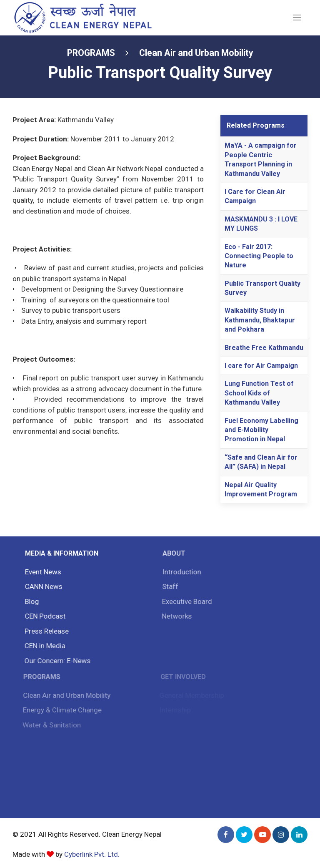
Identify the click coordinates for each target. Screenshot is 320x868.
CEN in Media (43, 646)
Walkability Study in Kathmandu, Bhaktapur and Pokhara (260, 320)
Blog (30, 601)
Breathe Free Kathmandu (264, 348)
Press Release (45, 631)
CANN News (42, 586)
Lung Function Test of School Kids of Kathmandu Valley (259, 393)
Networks (175, 616)
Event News (42, 572)
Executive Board (185, 601)
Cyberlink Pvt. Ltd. (92, 854)
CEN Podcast (44, 616)
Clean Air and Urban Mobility (196, 53)
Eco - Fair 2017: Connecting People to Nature (259, 256)
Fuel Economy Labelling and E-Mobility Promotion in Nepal (261, 430)
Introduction (180, 572)
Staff (168, 586)
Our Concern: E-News (56, 661)
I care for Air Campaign (261, 366)
